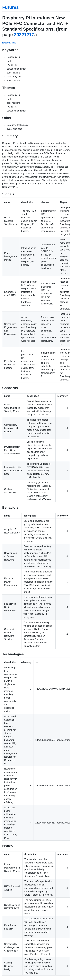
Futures (10, 7)
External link (9, 43)
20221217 (24, 35)
